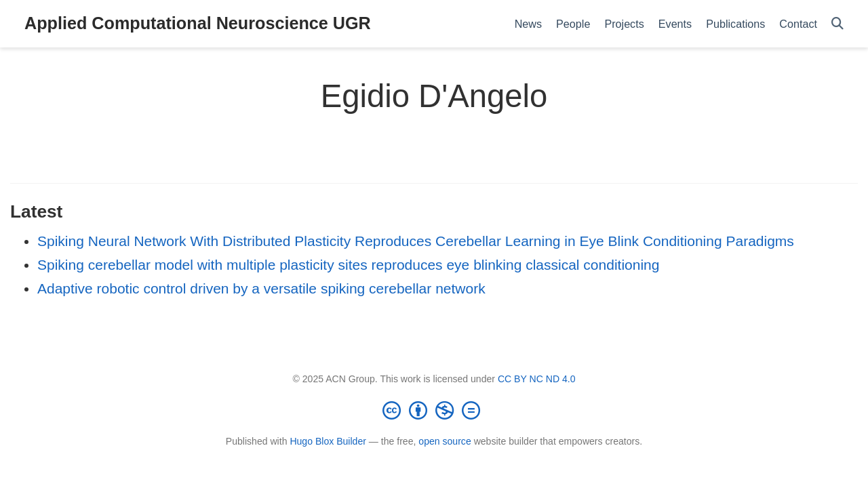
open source (445, 441)
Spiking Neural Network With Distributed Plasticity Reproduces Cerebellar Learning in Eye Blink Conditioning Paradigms (416, 241)
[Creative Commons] (434, 410)
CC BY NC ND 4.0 (537, 379)
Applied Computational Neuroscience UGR (198, 23)
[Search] (837, 24)
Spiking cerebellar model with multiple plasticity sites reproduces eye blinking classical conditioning (348, 265)
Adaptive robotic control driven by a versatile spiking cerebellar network (261, 288)
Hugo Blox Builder (328, 441)
